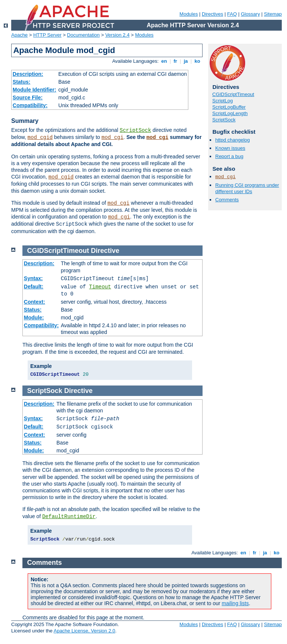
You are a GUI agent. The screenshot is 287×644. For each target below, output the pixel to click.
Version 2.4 (118, 35)
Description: (28, 74)
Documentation (83, 35)
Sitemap (273, 14)
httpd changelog (233, 140)
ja (186, 61)
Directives (212, 14)
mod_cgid (40, 137)
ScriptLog (223, 101)
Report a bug (229, 156)
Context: (35, 302)
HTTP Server (47, 35)
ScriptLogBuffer (229, 107)
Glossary (250, 14)
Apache (19, 35)
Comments (227, 200)
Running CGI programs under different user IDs (247, 188)
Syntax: (33, 278)
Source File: (28, 97)
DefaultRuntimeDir (69, 517)
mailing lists (235, 603)
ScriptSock (135, 130)
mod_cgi (113, 137)
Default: (34, 287)
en (164, 61)
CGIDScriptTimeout (233, 94)
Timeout (100, 287)
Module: (34, 318)
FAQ (232, 14)
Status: (21, 82)
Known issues (230, 148)
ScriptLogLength (230, 113)
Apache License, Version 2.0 (84, 631)
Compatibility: (30, 105)
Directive (105, 251)
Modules (189, 14)
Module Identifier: (35, 90)
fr (175, 61)
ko (197, 61)
